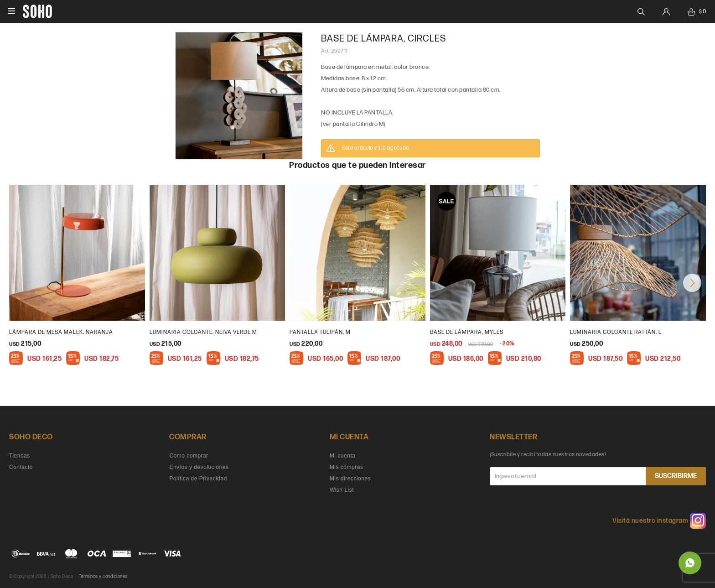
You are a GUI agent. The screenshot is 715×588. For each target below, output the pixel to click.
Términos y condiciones (103, 577)
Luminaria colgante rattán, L (616, 332)
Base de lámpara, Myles (467, 332)
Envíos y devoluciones (199, 467)
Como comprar (189, 456)
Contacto (21, 467)
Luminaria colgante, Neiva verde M (203, 332)
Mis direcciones (350, 479)
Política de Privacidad (198, 479)
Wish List (342, 490)
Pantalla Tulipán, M (320, 332)
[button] (692, 283)
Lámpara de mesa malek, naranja (61, 332)
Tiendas (20, 456)
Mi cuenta (343, 456)
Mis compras (347, 467)
